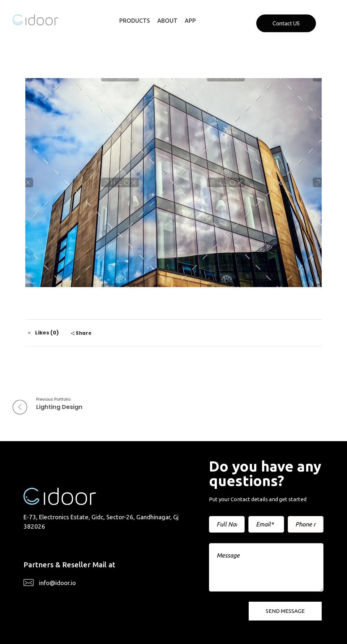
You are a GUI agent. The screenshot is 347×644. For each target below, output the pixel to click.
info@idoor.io (57, 583)
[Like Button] (29, 333)
